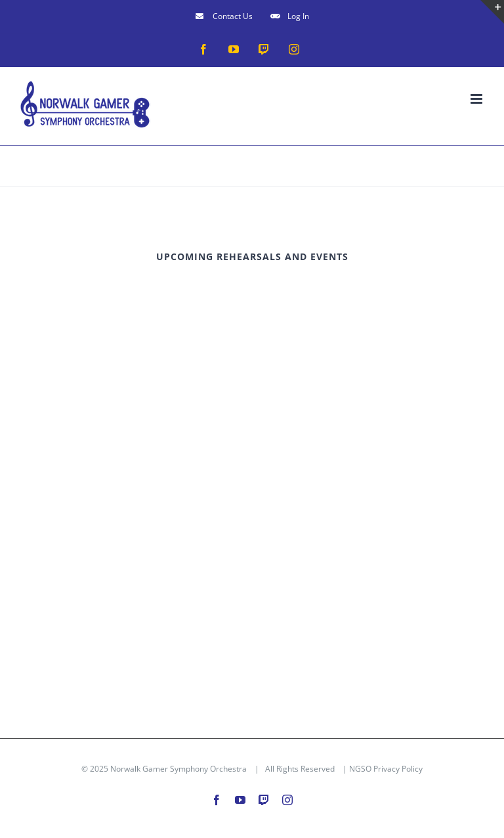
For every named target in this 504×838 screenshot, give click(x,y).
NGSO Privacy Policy (386, 769)
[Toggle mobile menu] (477, 99)
